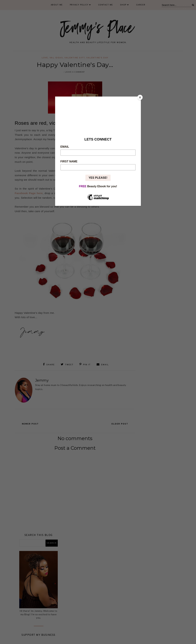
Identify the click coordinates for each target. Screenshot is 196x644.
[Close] (140, 97)
